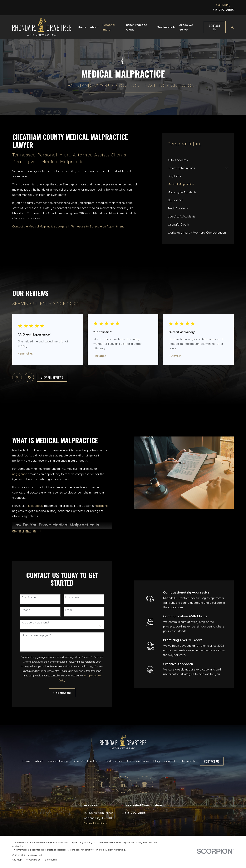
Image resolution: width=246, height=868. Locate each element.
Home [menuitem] (82, 27)
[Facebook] (101, 785)
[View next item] (29, 377)
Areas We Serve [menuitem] (186, 27)
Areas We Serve (138, 761)
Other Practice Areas (87, 761)
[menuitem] (198, 160)
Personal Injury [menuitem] (109, 27)
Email (69, 610)
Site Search (187, 761)
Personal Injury (58, 761)
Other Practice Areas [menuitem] (136, 27)
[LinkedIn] (123, 785)
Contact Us (215, 27)
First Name (29, 597)
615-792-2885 (223, 10)
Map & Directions (95, 823)
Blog (157, 761)
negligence (20, 474)
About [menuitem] (94, 27)
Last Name (72, 597)
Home (27, 761)
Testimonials (114, 761)
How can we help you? (36, 635)
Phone (26, 610)
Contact (170, 761)
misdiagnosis (35, 506)
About (39, 761)
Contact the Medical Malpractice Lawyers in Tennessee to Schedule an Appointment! (68, 226)
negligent (101, 506)
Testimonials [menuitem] (166, 27)
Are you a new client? (35, 623)
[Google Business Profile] (145, 785)
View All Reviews (52, 377)
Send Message (62, 693)
